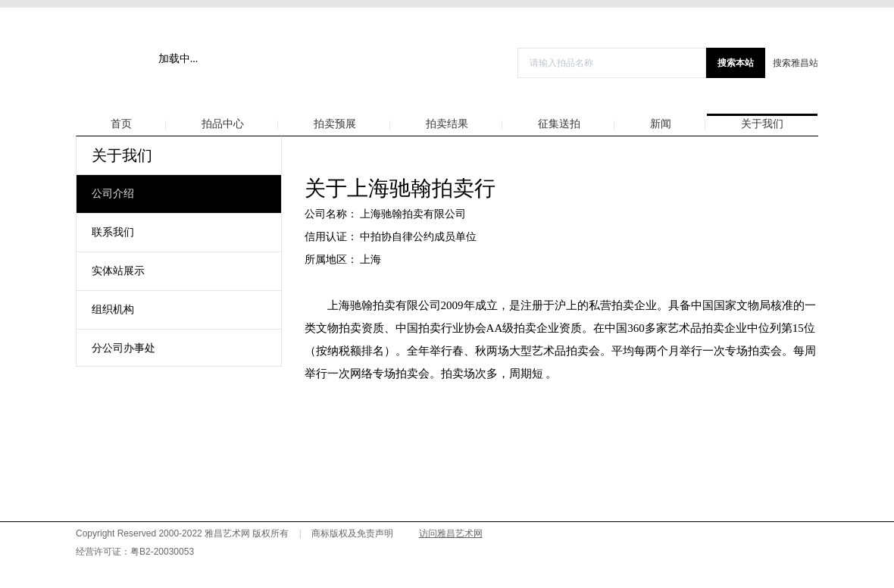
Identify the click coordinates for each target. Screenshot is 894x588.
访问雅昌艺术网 (451, 533)
